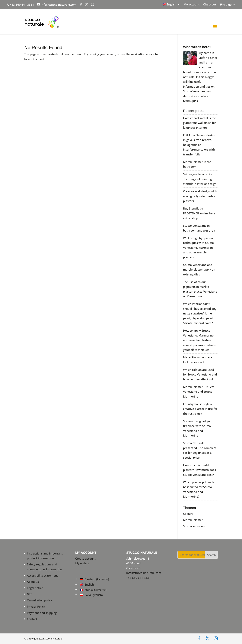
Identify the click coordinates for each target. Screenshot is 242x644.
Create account (85, 558)
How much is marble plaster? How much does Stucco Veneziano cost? (199, 470)
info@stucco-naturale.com (144, 573)
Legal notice (35, 588)
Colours (188, 514)
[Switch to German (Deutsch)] (94, 579)
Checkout (210, 5)
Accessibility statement (42, 575)
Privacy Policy (36, 607)
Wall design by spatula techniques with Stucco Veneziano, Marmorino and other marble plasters (198, 248)
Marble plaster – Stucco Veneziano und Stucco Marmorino (199, 392)
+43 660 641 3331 (22, 5)
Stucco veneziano (195, 526)
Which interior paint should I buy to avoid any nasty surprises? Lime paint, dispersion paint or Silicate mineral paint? (200, 313)
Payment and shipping (42, 613)
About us (33, 582)
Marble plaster (193, 520)
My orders (82, 563)
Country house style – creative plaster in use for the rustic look (200, 409)
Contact (32, 619)
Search (212, 555)
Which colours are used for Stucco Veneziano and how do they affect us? (200, 374)
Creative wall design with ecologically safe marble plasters (200, 196)
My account (192, 5)
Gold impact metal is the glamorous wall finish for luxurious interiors (200, 123)
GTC (30, 594)
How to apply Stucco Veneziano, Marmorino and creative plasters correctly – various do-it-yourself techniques (199, 340)
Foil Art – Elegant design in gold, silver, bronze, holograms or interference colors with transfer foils (199, 145)
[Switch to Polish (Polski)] (94, 595)
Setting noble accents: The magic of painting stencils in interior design (200, 179)
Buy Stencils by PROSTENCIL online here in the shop (199, 213)
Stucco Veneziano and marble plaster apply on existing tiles (199, 270)
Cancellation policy (39, 600)
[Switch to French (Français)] (94, 590)
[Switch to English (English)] (94, 585)
